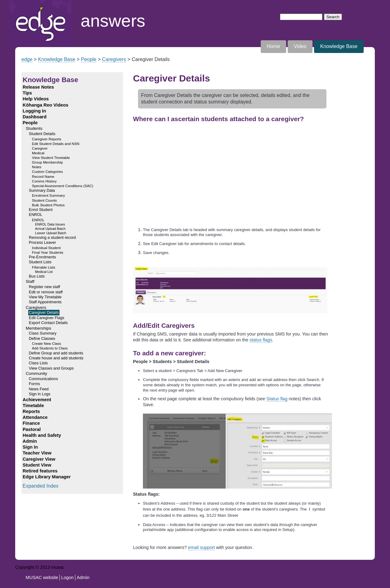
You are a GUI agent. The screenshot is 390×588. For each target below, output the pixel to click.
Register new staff (44, 287)
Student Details (42, 134)
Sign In (30, 447)
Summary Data (42, 191)
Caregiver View (39, 459)
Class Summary (43, 333)
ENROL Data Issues (50, 224)
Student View (37, 465)
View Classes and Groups (51, 368)
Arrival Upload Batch (50, 229)
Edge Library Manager (47, 477)
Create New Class (47, 343)
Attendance (35, 417)
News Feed (39, 389)
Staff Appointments (45, 302)
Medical (38, 153)
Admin (30, 441)
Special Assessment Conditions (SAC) (63, 186)
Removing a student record (52, 238)
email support (202, 547)
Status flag (277, 399)
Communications (43, 379)
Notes (37, 167)
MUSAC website (42, 577)
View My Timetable (45, 297)
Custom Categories (47, 171)
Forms (34, 384)
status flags (261, 340)
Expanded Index (41, 486)
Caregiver (40, 148)
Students (34, 128)
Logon (68, 577)
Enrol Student (41, 210)
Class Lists (38, 363)
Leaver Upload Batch (51, 233)
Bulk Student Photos (48, 205)
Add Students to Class (50, 348)
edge (27, 59)
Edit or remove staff (46, 292)
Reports (31, 411)
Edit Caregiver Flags (47, 318)
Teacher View (37, 453)
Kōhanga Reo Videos (45, 105)
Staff (30, 281)
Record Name (43, 176)
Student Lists (40, 262)
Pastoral (32, 429)
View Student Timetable (51, 158)
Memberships (38, 328)
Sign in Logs (40, 394)
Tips (27, 93)
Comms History (44, 181)
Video (300, 46)
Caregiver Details (44, 313)
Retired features (40, 471)
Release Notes (38, 87)
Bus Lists (37, 276)
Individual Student (46, 248)
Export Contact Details (48, 323)
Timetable (33, 406)
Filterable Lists (44, 267)
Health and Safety (42, 435)
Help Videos (36, 99)
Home (16, 3)
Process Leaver (42, 243)
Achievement (37, 400)
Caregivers (114, 59)
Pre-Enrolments (42, 257)
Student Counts (44, 200)
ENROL (35, 215)
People (89, 59)
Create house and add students (56, 358)
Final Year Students (48, 252)
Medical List (44, 272)
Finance (31, 423)
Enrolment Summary (48, 195)
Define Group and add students (56, 353)
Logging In (34, 111)
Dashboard (35, 117)
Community (36, 373)
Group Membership (47, 162)
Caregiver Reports (47, 139)
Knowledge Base (339, 46)
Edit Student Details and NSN (56, 144)
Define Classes (42, 339)
